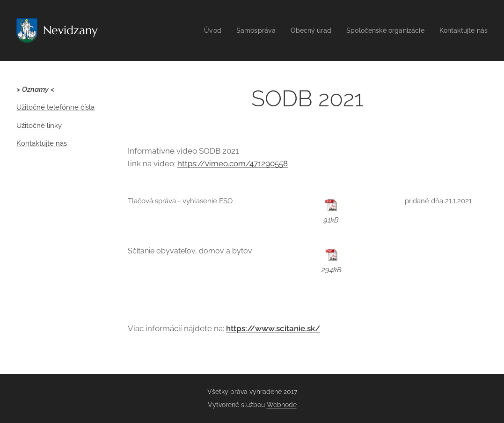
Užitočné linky (39, 126)
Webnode (282, 405)
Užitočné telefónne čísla (55, 107)
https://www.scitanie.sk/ (273, 328)
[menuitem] (200, 30)
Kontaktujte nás (42, 143)
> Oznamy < (35, 89)
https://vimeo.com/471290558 (233, 163)
